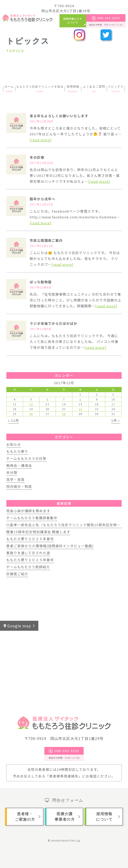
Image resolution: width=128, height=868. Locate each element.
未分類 (12, 472)
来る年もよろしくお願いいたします (59, 116)
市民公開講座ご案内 (46, 240)
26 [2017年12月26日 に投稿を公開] (31, 414)
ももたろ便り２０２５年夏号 (30, 539)
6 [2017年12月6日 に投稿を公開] (48, 399)
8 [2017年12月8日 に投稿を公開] (80, 399)
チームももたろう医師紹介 (28, 567)
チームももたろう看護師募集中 (32, 518)
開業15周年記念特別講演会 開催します (38, 532)
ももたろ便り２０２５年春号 (30, 560)
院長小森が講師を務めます (28, 511)
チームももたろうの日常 (26, 458)
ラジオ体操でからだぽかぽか (53, 323)
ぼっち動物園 (41, 282)
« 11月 (13, 420)
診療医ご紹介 (17, 574)
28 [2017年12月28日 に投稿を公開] (64, 414)
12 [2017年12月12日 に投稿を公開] (31, 404)
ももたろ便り (17, 451)
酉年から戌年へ (42, 199)
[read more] (41, 140)
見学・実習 (15, 479)
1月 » (116, 420)
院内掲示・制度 (19, 486)
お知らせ (14, 444)
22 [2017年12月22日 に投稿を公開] (80, 409)
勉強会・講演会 (19, 465)
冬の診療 (37, 157)
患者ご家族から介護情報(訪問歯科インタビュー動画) (50, 546)
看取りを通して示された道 (28, 553)
